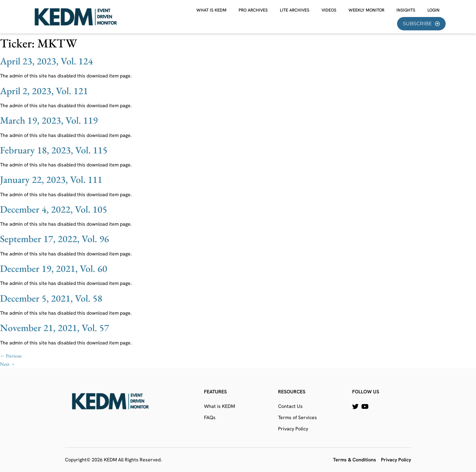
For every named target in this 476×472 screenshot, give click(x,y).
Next (8, 364)
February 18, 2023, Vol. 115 (54, 150)
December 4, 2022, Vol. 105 (54, 209)
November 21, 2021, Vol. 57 (54, 328)
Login (433, 10)
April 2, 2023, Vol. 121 (44, 91)
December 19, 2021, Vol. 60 (54, 268)
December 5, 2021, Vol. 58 (51, 298)
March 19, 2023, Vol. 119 (49, 120)
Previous (11, 356)
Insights (406, 10)
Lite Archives (295, 10)
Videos (329, 10)
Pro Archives (253, 10)
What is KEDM (211, 10)
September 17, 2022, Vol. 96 (54, 239)
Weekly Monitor (366, 10)
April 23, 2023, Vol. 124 (46, 61)
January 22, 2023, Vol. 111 (51, 180)
